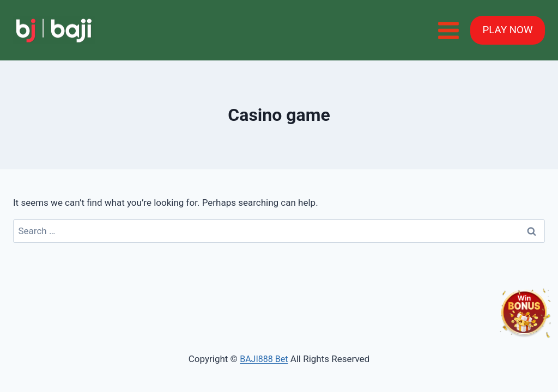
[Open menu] (448, 30)
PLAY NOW (508, 30)
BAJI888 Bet (264, 359)
